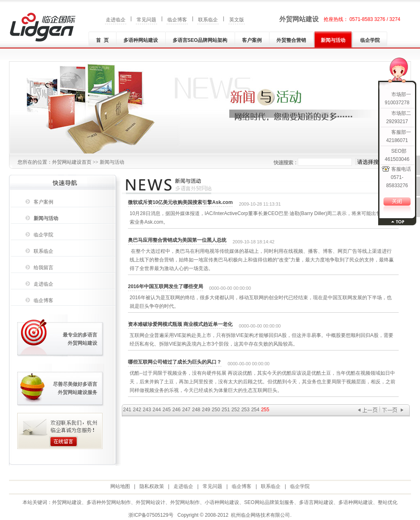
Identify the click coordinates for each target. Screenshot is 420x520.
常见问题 (146, 20)
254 (255, 410)
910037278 (397, 103)
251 (226, 410)
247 (186, 410)
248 (196, 410)
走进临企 (116, 20)
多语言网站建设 (316, 502)
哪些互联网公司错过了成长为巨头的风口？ (175, 362)
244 (157, 410)
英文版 (237, 20)
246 (176, 410)
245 (167, 410)
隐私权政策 (152, 486)
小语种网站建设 (222, 502)
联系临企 (208, 20)
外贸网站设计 (151, 502)
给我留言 (43, 268)
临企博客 (177, 20)
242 (137, 410)
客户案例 (252, 40)
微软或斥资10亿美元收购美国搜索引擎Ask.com (180, 202)
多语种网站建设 (141, 40)
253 (245, 410)
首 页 (102, 40)
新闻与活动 (333, 40)
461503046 (397, 159)
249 (206, 410)
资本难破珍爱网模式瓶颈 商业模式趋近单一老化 (180, 324)
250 (216, 410)
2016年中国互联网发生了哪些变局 (165, 286)
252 (235, 410)
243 (147, 410)
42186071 (397, 140)
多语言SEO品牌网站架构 (200, 40)
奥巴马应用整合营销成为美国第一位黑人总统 (177, 240)
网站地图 (120, 486)
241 (127, 410)
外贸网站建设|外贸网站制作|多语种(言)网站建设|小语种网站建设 (43, 27)
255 (265, 410)
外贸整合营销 (291, 40)
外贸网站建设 (299, 19)
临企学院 (370, 40)
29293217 (397, 121)
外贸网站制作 (185, 502)
